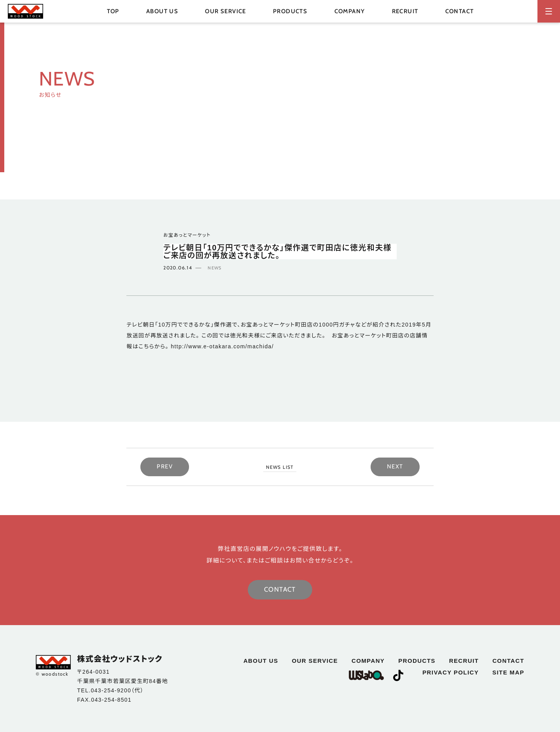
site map (508, 672)
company (350, 11)
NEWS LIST (280, 467)
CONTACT (280, 589)
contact (460, 11)
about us (162, 11)
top (113, 11)
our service (225, 11)
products (417, 661)
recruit (405, 11)
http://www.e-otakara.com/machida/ (221, 346)
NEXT (395, 466)
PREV (165, 466)
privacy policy (451, 672)
